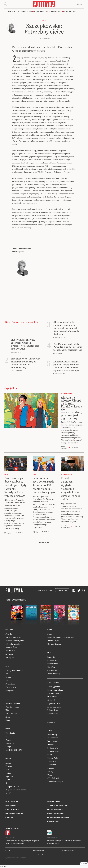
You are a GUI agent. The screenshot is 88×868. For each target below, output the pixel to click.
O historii (51, 700)
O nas (50, 775)
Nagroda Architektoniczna (16, 790)
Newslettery (52, 734)
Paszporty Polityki (13, 786)
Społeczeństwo (53, 748)
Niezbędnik (10, 657)
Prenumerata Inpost (45, 590)
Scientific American (14, 644)
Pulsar (50, 634)
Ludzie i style (53, 738)
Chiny (8, 720)
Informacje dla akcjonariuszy (58, 818)
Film (7, 770)
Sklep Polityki (53, 778)
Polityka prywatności (55, 810)
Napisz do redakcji (12, 810)
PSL (7, 680)
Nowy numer (12, 11)
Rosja (8, 717)
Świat (24, 11)
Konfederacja (11, 687)
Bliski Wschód (11, 713)
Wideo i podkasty (57, 11)
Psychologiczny (54, 703)
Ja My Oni (9, 654)
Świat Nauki (10, 651)
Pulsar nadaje (53, 713)
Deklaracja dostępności (56, 814)
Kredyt (8, 747)
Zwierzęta (52, 761)
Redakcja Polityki (12, 801)
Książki (8, 763)
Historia (51, 744)
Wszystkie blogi (54, 674)
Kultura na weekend (55, 690)
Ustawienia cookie (53, 822)
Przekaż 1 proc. (53, 751)
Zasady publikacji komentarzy (58, 806)
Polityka (9, 634)
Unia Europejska (12, 707)
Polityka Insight (39, 851)
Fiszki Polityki (52, 838)
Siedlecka (51, 657)
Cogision (43, 854)
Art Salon (9, 793)
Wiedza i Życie (11, 647)
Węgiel (8, 740)
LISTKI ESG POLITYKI (14, 750)
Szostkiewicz (53, 664)
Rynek (30, 11)
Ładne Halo (49, 854)
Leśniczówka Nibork (67, 851)
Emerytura (10, 743)
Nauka (42, 11)
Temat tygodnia (54, 686)
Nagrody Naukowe (55, 644)
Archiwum (52, 765)
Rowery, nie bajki (54, 707)
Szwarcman (52, 660)
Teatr (8, 780)
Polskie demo (53, 710)
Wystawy (9, 776)
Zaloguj (79, 4)
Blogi (48, 11)
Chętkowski (52, 670)
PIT (7, 736)
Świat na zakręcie (54, 693)
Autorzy (51, 768)
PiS (7, 674)
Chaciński (51, 667)
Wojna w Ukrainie (13, 703)
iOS (7, 838)
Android (12, 838)
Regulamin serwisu (54, 801)
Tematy (50, 771)
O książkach (52, 697)
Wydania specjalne (13, 637)
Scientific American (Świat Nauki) (61, 637)
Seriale (8, 773)
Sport (50, 755)
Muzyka (9, 766)
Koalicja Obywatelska (14, 670)
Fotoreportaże (53, 741)
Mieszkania (10, 733)
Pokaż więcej (44, 543)
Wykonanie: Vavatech (66, 854)
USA (7, 710)
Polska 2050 (10, 684)
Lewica (8, 677)
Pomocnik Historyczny (15, 641)
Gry (7, 783)
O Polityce (9, 818)
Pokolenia (68, 11)
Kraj (19, 11)
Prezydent (10, 690)
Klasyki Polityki (54, 758)
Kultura (36, 11)
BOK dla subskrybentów (14, 814)
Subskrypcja (62, 590)
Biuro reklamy (11, 806)
